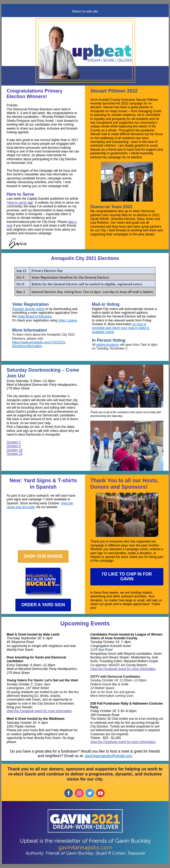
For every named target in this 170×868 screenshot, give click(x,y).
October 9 (14, 446)
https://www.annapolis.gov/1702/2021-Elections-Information (39, 344)
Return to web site (85, 11)
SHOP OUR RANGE (43, 556)
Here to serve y (18, 203)
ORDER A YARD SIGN (43, 605)
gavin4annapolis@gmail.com (109, 756)
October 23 (14, 454)
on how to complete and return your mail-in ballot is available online (121, 328)
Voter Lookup (68, 320)
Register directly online (28, 309)
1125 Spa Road (101, 650)
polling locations (108, 345)
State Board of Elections (35, 316)
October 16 (14, 450)
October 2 (14, 442)
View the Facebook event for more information (39, 711)
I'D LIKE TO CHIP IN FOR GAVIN (127, 576)
